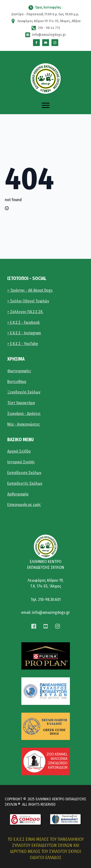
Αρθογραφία (18, 494)
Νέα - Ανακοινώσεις (24, 424)
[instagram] (55, 43)
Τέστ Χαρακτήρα (21, 403)
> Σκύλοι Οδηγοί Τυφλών (28, 301)
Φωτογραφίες (19, 371)
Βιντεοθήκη (17, 382)
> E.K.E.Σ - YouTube (23, 344)
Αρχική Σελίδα (19, 451)
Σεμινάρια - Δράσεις (24, 414)
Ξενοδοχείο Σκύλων (24, 392)
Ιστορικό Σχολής (21, 462)
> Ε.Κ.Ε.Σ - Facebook (24, 322)
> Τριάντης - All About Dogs (30, 290)
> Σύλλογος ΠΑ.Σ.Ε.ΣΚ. (25, 312)
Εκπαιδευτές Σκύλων (25, 483)
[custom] (36, 43)
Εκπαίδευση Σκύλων (24, 473)
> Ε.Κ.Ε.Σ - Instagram (24, 333)
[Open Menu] (46, 105)
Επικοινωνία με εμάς (24, 505)
